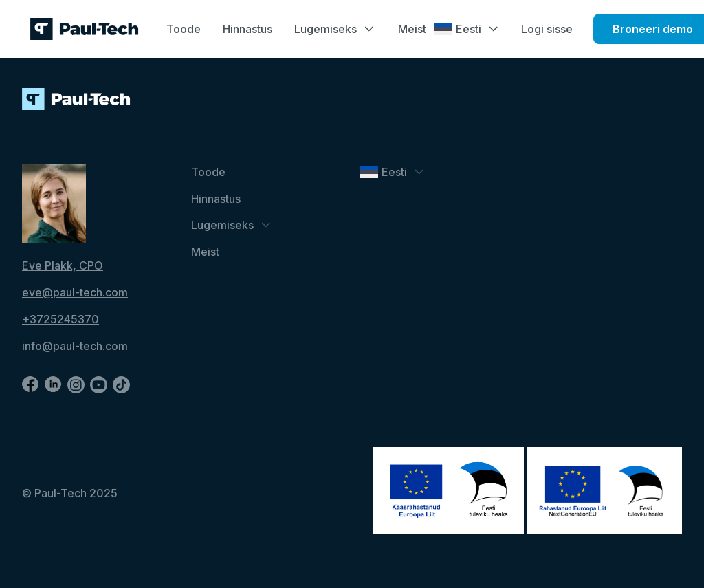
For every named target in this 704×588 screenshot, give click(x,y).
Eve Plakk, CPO (63, 265)
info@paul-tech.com (75, 346)
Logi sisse (547, 29)
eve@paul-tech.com (75, 292)
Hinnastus (247, 29)
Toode (184, 29)
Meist (412, 29)
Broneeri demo (653, 29)
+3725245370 (60, 319)
